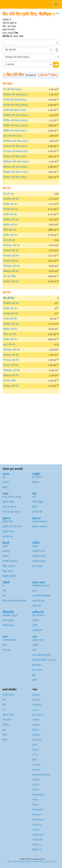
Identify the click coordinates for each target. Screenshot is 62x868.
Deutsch (36, 735)
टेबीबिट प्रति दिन (10, 339)
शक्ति (35, 625)
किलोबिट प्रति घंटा (11, 199)
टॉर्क (4, 591)
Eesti (35, 745)
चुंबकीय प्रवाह (8, 531)
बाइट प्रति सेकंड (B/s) (13, 136)
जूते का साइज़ (8, 502)
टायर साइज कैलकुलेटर (42, 655)
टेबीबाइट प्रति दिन (11, 386)
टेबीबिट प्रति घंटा (10, 235)
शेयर (56, 14)
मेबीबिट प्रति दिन (10, 329)
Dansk (36, 730)
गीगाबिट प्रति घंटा (11, 209)
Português (38, 810)
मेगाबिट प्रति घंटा (10, 204)
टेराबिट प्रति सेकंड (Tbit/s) (15, 110)
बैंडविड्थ (36, 482)
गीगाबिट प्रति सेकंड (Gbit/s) (16, 105)
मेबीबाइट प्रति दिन (11, 375)
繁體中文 (37, 850)
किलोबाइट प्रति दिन (12, 350)
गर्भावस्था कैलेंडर (10, 640)
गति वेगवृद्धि (37, 502)
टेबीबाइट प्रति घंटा (11, 281)
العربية (35, 710)
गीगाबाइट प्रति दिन (11, 360)
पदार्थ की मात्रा (38, 601)
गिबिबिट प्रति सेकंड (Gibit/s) (16, 125)
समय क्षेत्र (6, 650)
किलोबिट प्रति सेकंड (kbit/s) (16, 95)
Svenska (37, 825)
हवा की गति (37, 512)
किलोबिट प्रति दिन (11, 303)
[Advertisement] (39, 26)
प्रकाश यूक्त (37, 566)
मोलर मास (37, 606)
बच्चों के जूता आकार (11, 512)
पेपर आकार (37, 670)
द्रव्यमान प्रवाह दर (40, 526)
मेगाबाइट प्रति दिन (11, 355)
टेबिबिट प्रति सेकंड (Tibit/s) (15, 131)
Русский (37, 815)
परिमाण (6, 482)
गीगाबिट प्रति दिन (11, 314)
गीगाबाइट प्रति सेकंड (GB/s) (16, 151)
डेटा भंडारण (37, 477)
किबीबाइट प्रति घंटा (12, 266)
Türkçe (36, 830)
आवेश (5, 546)
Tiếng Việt (37, 840)
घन (4, 586)
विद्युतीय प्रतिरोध (9, 576)
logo (31, 4)
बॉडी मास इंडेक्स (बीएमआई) (14, 601)
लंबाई (5, 487)
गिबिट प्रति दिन (10, 334)
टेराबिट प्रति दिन (10, 319)
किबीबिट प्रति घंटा (11, 220)
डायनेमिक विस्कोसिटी (41, 596)
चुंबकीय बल (8, 536)
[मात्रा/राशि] (31, 42)
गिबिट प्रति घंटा (10, 230)
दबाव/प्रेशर (37, 665)
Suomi (36, 750)
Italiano (36, 780)
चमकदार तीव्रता (39, 556)
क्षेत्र (4, 477)
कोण (34, 650)
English (36, 695)
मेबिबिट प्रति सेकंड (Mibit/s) (15, 120)
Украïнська (38, 835)
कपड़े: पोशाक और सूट (12, 497)
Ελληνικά (37, 740)
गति (34, 497)
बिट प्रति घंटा (9, 194)
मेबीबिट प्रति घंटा (10, 225)
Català (36, 720)
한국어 (36, 790)
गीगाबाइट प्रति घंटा (11, 256)
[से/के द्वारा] (27, 50)
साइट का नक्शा (26, 862)
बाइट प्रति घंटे (9, 240)
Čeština (36, 725)
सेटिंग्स (10, 862)
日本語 (36, 785)
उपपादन (6, 551)
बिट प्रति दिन (9, 298)
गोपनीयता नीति (38, 862)
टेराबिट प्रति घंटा (10, 214)
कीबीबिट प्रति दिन (11, 324)
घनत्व (35, 591)
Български (38, 715)
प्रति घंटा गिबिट (10, 276)
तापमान (36, 620)
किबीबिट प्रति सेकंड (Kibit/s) (16, 115)
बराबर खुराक (8, 620)
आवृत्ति (35, 645)
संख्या (35, 680)
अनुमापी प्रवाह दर (40, 521)
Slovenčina (38, 820)
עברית (35, 755)
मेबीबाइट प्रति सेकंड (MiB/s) (16, 167)
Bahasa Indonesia (41, 775)
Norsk (35, 800)
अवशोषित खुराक (10, 615)
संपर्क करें (16, 862)
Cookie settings (51, 862)
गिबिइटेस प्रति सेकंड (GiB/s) (16, 172)
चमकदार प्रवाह (39, 561)
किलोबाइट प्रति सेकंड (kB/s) (16, 141)
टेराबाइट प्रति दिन (11, 365)
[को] (31, 57)
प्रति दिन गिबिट (10, 381)
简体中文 (37, 845)
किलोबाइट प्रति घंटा (12, 245)
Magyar (36, 770)
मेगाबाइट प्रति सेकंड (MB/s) (15, 146)
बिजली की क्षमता (10, 561)
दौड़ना (35, 507)
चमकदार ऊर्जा (38, 551)
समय (5, 645)
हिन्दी (34, 760)
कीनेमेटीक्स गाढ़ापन (41, 586)
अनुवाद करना (38, 640)
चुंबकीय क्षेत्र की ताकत (12, 526)
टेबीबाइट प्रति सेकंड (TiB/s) (15, 177)
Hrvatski (36, 765)
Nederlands (38, 795)
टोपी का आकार (9, 507)
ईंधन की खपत (38, 615)
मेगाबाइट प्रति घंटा (11, 250)
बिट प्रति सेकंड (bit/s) (13, 89)
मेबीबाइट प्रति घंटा (11, 271)
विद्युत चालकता (9, 566)
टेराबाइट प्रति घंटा (11, 261)
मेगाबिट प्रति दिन (10, 308)
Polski (35, 805)
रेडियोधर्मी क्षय (8, 625)
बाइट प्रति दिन (9, 345)
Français (37, 705)
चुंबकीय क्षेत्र (8, 521)
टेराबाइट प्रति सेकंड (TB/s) (15, 156)
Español (36, 700)
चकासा (35, 546)
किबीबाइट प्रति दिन (12, 370)
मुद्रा (34, 675)
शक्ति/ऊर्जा (37, 630)
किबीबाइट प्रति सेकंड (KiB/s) (16, 162)
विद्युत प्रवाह (7, 571)
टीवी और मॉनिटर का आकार (44, 660)
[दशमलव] (27, 64)
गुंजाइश (6, 556)
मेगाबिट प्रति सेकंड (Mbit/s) (15, 100)
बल (4, 596)
